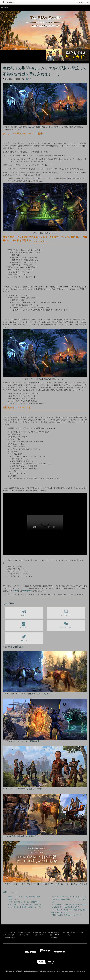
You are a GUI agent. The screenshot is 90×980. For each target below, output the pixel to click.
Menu (5, 8)
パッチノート (24, 625)
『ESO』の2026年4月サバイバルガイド (66, 915)
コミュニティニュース (66, 625)
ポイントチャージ (84, 2)
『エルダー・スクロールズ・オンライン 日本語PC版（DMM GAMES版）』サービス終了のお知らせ (69, 899)
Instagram (27, 591)
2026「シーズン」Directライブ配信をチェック (25, 905)
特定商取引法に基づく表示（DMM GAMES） (54, 935)
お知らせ (28, 79)
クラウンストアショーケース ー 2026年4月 (23, 902)
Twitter (15, 591)
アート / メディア (66, 612)
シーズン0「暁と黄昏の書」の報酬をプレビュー (25, 907)
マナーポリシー (82, 932)
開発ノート (24, 637)
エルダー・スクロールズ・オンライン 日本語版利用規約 (10, 935)
